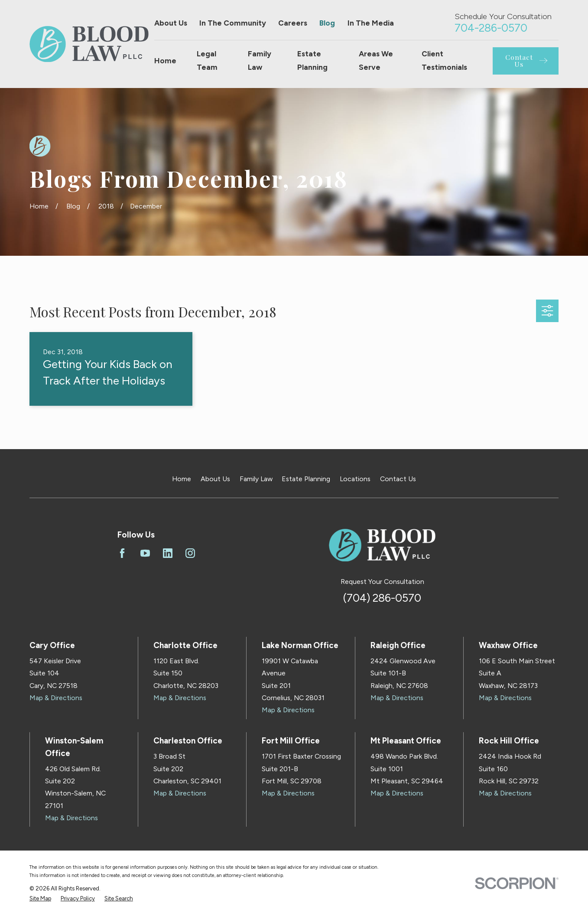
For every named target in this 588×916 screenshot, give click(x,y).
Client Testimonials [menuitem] (444, 60)
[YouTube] (145, 553)
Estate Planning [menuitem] (312, 60)
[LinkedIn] (168, 553)
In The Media (371, 23)
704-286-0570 (491, 28)
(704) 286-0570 (382, 598)
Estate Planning (306, 479)
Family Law (256, 479)
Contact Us (398, 479)
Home (182, 479)
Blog (327, 23)
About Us (171, 23)
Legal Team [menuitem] (207, 60)
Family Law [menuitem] (260, 60)
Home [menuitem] (165, 61)
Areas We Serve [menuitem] (376, 60)
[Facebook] (122, 553)
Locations (355, 479)
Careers (293, 23)
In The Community (233, 23)
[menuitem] (40, 899)
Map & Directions (56, 698)
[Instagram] (190, 553)
